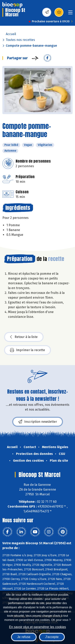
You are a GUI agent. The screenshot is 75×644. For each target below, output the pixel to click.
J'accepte (52, 637)
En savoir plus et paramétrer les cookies (37, 627)
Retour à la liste (24, 337)
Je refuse (24, 637)
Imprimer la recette (27, 350)
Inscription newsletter (38, 422)
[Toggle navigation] (70, 14)
